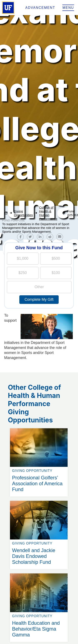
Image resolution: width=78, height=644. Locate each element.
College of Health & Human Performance (48, 213)
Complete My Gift (39, 299)
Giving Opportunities (23, 213)
